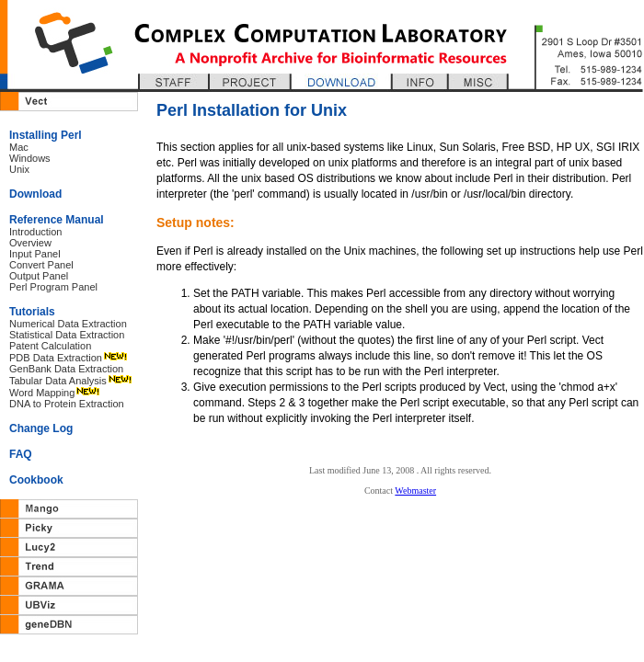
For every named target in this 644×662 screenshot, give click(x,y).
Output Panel (39, 276)
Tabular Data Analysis (58, 381)
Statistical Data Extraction (67, 335)
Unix (19, 169)
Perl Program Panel (53, 287)
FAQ (21, 454)
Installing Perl (46, 135)
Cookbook (36, 480)
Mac (19, 147)
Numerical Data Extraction (68, 324)
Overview (30, 243)
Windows (30, 158)
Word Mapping (42, 393)
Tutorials (32, 312)
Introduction (35, 232)
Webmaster (415, 491)
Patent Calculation (50, 346)
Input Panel (35, 254)
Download (35, 194)
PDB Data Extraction (56, 358)
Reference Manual (57, 220)
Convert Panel (41, 265)
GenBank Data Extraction (66, 369)
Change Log (41, 428)
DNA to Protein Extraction (67, 404)
